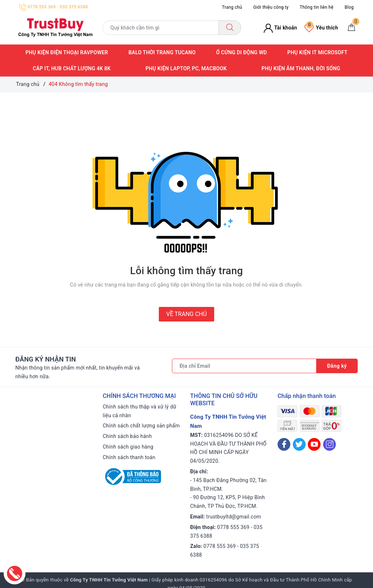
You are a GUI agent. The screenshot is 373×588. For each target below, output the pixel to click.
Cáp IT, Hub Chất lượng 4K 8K (72, 68)
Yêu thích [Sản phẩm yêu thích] (321, 28)
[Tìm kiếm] (230, 28)
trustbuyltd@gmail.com (234, 517)
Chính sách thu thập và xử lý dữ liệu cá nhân (140, 411)
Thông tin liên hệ (317, 7)
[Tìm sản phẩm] (161, 28)
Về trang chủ (186, 314)
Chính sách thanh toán (129, 457)
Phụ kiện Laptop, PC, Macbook (186, 68)
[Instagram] (329, 444)
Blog (349, 7)
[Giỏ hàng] (352, 28)
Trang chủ (232, 7)
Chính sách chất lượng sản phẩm (141, 426)
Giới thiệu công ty (271, 7)
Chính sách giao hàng (128, 447)
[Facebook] (284, 444)
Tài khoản (280, 28)
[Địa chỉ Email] (244, 366)
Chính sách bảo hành (127, 436)
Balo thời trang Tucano (162, 52)
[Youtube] (314, 444)
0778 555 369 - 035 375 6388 (53, 7)
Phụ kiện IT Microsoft (317, 52)
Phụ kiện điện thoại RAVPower (67, 52)
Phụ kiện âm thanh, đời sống (301, 68)
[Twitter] (299, 444)
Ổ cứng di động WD (241, 52)
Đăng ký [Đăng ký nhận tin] (337, 366)
